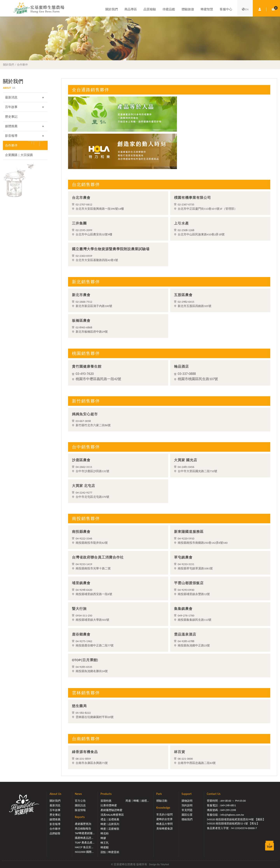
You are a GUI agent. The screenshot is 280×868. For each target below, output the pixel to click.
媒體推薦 (11, 126)
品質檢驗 (150, 9)
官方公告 (80, 801)
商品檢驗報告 (83, 829)
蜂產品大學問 (164, 824)
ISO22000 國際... (84, 852)
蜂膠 (103, 838)
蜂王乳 (105, 843)
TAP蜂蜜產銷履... (85, 833)
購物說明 (187, 801)
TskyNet (165, 864)
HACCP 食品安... (84, 847)
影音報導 (11, 136)
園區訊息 (80, 805)
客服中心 (226, 9)
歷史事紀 (55, 815)
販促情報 (80, 810)
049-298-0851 (228, 805)
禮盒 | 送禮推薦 (110, 819)
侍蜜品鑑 (169, 9)
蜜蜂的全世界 (164, 819)
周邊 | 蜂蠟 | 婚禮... (137, 801)
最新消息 (11, 97)
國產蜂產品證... (84, 838)
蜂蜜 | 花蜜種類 (110, 829)
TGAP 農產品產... (85, 843)
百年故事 (11, 107)
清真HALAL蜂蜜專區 (112, 815)
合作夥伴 (22, 65)
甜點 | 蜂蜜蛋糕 (110, 852)
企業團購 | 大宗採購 (19, 155)
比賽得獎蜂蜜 (109, 805)
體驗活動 (162, 801)
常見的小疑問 (164, 815)
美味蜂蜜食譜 (164, 829)
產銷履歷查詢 (83, 824)
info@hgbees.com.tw (232, 815)
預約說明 (187, 805)
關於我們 (112, 9)
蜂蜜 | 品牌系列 (110, 824)
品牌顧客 (55, 833)
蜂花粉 (105, 833)
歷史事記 (11, 117)
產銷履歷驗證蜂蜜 (111, 810)
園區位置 (187, 815)
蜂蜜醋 (105, 847)
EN (245, 9)
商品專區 (131, 9)
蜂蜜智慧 (207, 9)
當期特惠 (106, 801)
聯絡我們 (187, 819)
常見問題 (187, 810)
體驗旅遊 (188, 9)
